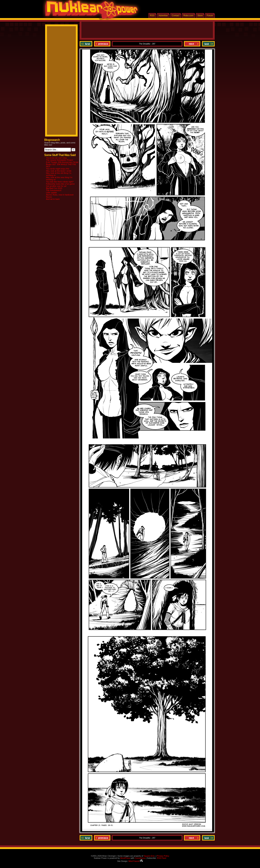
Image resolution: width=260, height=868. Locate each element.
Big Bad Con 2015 (54, 188)
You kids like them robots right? (60, 182)
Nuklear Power (90, 11)
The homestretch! (54, 190)
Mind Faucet (136, 861)
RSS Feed (162, 858)
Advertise (163, 16)
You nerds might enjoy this (58, 169)
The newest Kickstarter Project (59, 160)
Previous (102, 44)
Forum (210, 16)
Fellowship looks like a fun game (60, 184)
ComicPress (140, 858)
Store (200, 16)
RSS (152, 16)
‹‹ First (86, 44)
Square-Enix (149, 856)
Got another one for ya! (56, 186)
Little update (51, 193)
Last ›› (208, 44)
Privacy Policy (163, 856)
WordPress (125, 858)
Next (192, 44)
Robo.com (188, 16)
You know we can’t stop (56, 158)
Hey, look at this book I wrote (59, 171)
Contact (176, 16)
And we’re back (53, 199)
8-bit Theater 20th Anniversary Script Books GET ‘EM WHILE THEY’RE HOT (62, 164)
